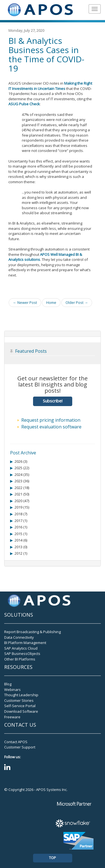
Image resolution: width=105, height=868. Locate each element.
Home (51, 302)
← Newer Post (25, 302)
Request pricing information (51, 420)
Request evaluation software (51, 427)
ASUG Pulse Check (24, 104)
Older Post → (77, 302)
